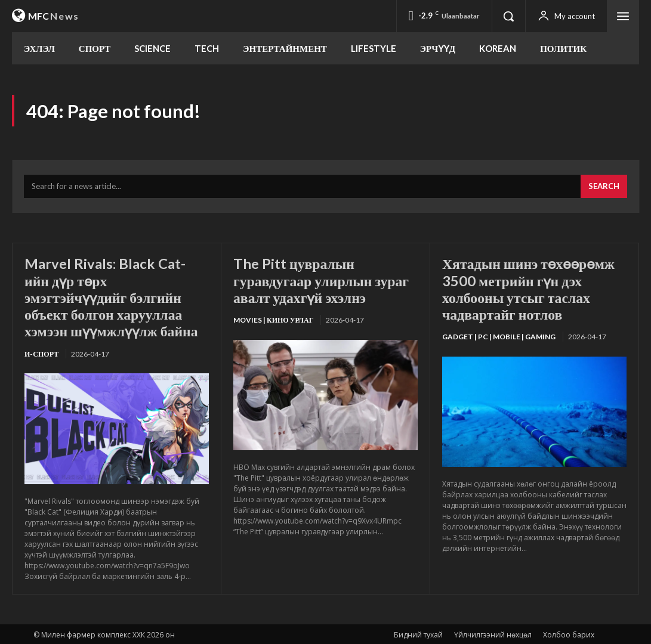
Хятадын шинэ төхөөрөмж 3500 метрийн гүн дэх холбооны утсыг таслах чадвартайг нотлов (530, 289)
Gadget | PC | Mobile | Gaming (499, 336)
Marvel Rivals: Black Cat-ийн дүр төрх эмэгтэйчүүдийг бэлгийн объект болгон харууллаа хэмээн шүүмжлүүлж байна (112, 297)
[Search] (604, 187)
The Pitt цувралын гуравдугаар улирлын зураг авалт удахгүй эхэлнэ (322, 280)
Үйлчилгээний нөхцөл (493, 633)
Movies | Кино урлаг (273, 319)
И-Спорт (41, 352)
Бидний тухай (418, 633)
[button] (508, 16)
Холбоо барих (569, 633)
